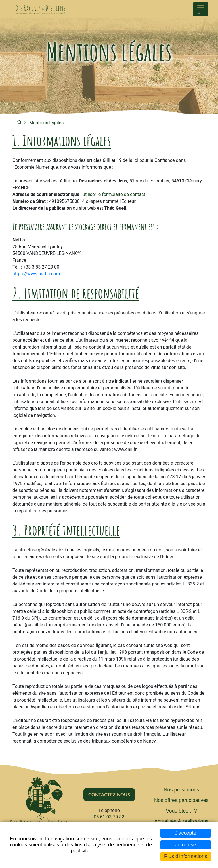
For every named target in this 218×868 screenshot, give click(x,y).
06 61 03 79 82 (109, 817)
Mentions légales (46, 123)
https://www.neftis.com (36, 274)
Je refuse (186, 845)
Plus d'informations (186, 856)
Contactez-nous (109, 794)
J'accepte (185, 833)
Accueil (19, 122)
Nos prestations (181, 790)
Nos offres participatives (181, 800)
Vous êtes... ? (181, 811)
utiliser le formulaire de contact (114, 194)
